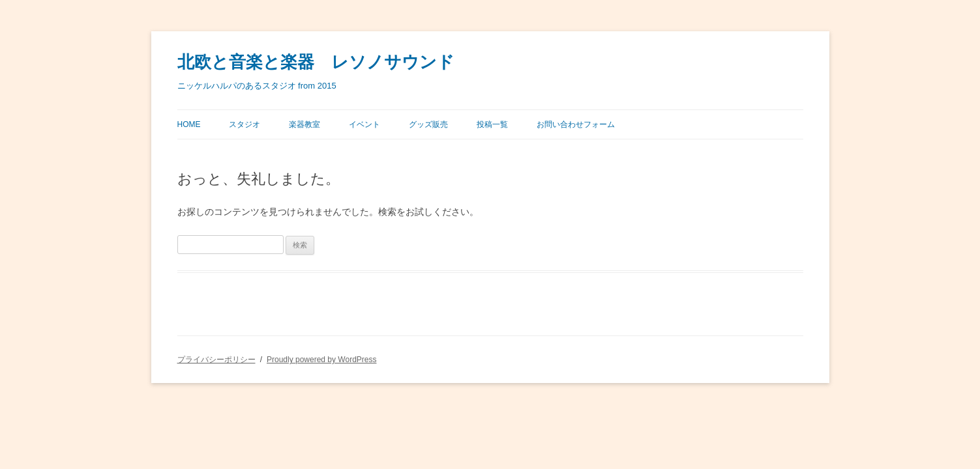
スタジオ (245, 124)
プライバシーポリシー (216, 360)
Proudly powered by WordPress (322, 360)
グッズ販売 (428, 124)
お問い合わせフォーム (576, 124)
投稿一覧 (492, 124)
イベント (364, 124)
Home (189, 124)
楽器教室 (304, 124)
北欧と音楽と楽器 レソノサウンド (316, 62)
